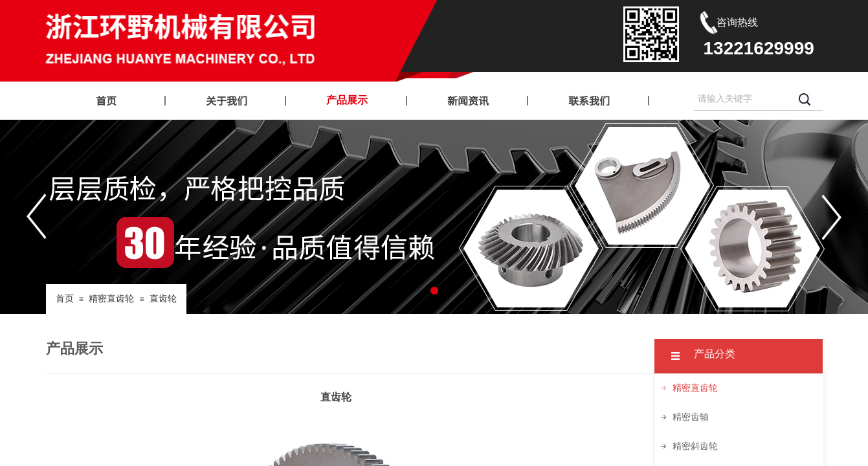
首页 (65, 299)
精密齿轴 (691, 417)
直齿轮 (163, 299)
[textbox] (742, 99)
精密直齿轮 (111, 299)
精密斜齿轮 (695, 446)
